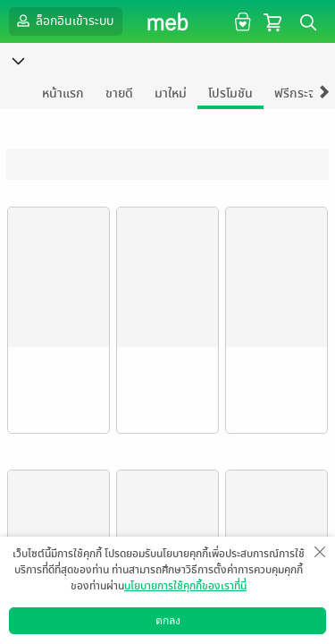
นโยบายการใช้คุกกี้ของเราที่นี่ (185, 586)
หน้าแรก (63, 93)
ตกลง (168, 621)
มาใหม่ (171, 93)
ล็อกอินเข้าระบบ (63, 21)
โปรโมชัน (230, 93)
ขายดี (119, 93)
